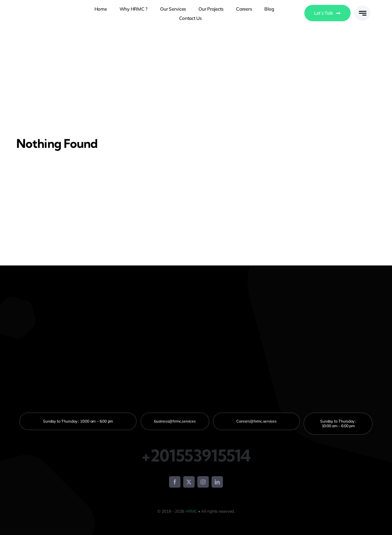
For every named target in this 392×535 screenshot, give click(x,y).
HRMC (191, 511)
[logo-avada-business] (33, 13)
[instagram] (203, 482)
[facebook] (175, 482)
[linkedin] (217, 482)
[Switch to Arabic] (294, 14)
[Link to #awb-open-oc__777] (362, 13)
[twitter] (189, 482)
